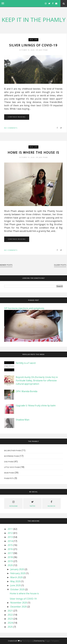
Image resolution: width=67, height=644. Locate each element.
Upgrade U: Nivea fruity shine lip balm (36, 405)
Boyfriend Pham (12, 456)
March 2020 (16, 577)
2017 (10, 553)
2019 (10, 561)
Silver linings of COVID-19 (33, 45)
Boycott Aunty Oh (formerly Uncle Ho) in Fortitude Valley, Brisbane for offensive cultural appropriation (37, 380)
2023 (10, 619)
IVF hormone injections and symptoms (24, 308)
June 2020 (15, 585)
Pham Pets (9, 478)
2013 (10, 537)
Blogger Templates (52, 641)
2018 (10, 557)
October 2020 (17, 589)
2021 (10, 611)
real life (33, 40)
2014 (10, 541)
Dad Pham (9, 462)
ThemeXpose (27, 641)
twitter (32, 503)
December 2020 (18, 607)
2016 (10, 549)
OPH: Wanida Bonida (27, 391)
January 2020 (17, 569)
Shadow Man (23, 420)
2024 (10, 623)
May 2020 (15, 581)
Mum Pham (9, 473)
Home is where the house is (33, 152)
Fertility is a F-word (26, 363)
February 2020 (18, 573)
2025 (10, 627)
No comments (11, 128)
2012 (10, 533)
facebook (51, 503)
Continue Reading (17, 117)
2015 (10, 545)
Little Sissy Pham (12, 467)
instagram (13, 503)
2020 (10, 565)
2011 (10, 529)
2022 (10, 615)
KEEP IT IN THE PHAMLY (34, 20)
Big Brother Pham (13, 450)
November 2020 (19, 603)
